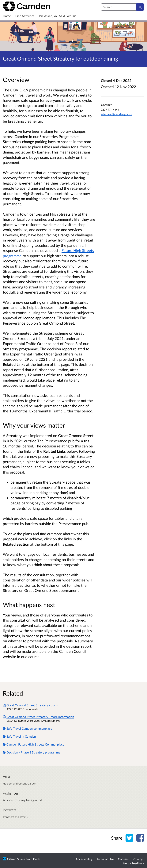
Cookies (123, 859)
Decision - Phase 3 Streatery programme (32, 752)
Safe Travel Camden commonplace (27, 728)
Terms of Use (105, 859)
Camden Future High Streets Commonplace (34, 744)
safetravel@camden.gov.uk (116, 114)
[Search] (140, 7)
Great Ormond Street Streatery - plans (30, 705)
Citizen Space (16, 859)
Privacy (138, 859)
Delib (37, 859)
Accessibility (84, 859)
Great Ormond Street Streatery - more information (38, 717)
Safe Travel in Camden (19, 736)
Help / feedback (134, 863)
